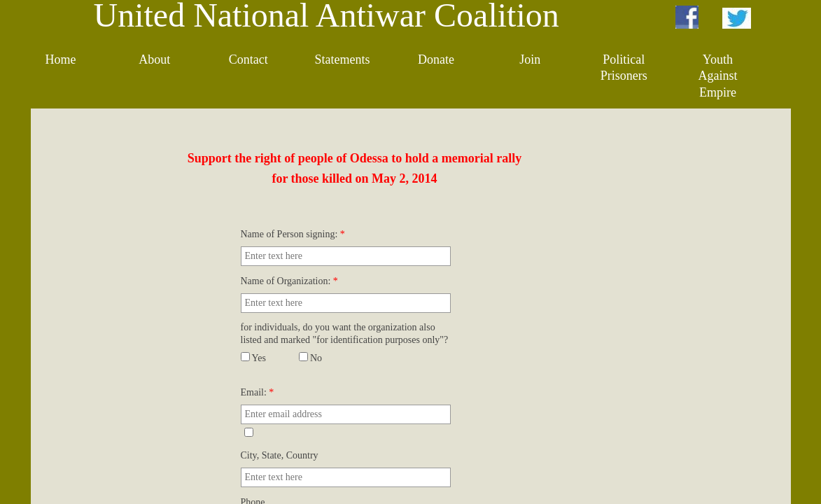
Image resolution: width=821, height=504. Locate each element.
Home (61, 59)
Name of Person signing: (293, 234)
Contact (248, 59)
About (154, 59)
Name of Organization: (289, 281)
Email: (258, 392)
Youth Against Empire (717, 76)
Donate (436, 59)
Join (530, 59)
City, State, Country (280, 455)
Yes (253, 358)
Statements (342, 59)
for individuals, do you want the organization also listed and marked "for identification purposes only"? (345, 334)
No (311, 358)
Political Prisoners (624, 68)
